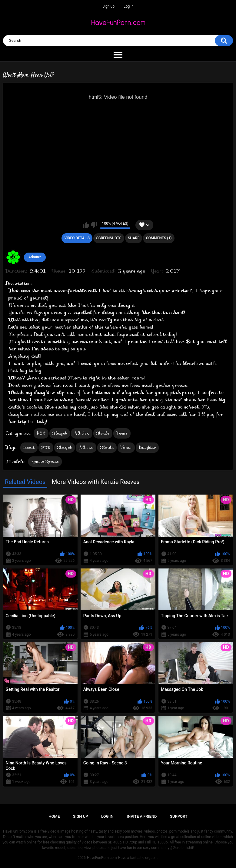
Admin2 (35, 257)
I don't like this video (94, 225)
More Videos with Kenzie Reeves (96, 482)
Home (54, 816)
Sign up (108, 6)
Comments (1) (159, 238)
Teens (122, 433)
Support (179, 816)
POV (41, 433)
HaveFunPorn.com (102, 858)
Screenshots (109, 238)
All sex (86, 447)
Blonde (103, 433)
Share (134, 238)
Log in (129, 6)
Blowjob (60, 433)
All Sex (81, 433)
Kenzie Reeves (45, 461)
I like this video (86, 225)
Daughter (147, 447)
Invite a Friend (142, 816)
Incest (29, 447)
